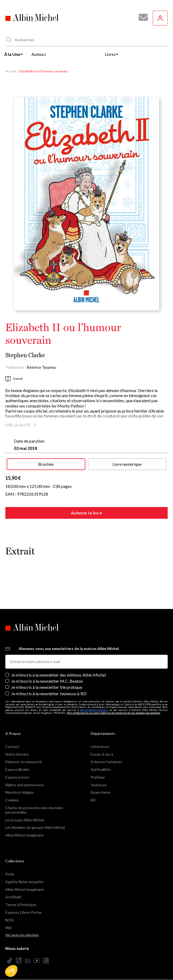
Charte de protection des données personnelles (34, 810)
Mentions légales (20, 792)
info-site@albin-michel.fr (94, 710)
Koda (10, 874)
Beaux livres (101, 792)
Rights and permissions (25, 785)
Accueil (11, 71)
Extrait (14, 379)
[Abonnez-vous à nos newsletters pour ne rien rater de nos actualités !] (141, 17)
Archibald (13, 897)
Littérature (100, 746)
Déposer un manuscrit (24, 762)
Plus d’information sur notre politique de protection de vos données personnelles (114, 713)
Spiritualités (101, 769)
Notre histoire (17, 754)
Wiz (8, 928)
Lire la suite (21, 425)
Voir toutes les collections (22, 935)
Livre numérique (127, 464)
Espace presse (17, 777)
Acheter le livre (86, 513)
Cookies (12, 800)
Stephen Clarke (25, 355)
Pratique (98, 777)
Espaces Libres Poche (23, 912)
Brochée (46, 464)
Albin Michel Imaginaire (25, 835)
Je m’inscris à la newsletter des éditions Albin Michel (59, 675)
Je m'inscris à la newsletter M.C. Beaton (47, 681)
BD (93, 800)
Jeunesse (99, 785)
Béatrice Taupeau (42, 367)
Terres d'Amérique (21, 905)
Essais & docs (102, 754)
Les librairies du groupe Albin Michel (35, 827)
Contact (12, 746)
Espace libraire (17, 769)
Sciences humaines (106, 762)
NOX (9, 920)
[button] (11, 971)
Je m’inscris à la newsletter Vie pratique (47, 687)
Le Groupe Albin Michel (25, 820)
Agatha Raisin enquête (24, 882)
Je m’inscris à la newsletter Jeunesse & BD (49, 693)
